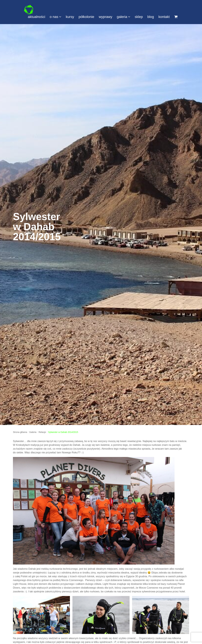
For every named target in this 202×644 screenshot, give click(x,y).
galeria (123, 17)
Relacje (42, 432)
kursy (70, 17)
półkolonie (86, 17)
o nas (55, 17)
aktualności (36, 17)
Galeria (33, 432)
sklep (139, 17)
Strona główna (20, 432)
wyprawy (106, 17)
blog (151, 17)
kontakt (164, 17)
